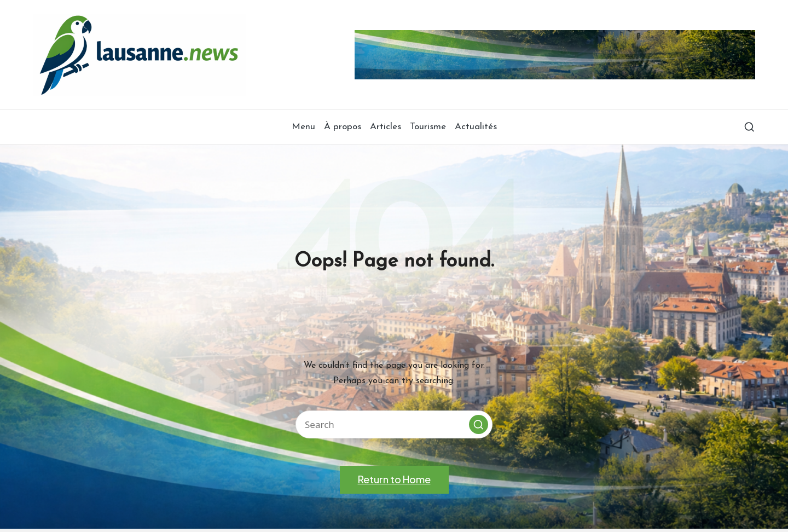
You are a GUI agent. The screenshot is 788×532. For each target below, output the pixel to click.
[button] (479, 424)
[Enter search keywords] (394, 424)
